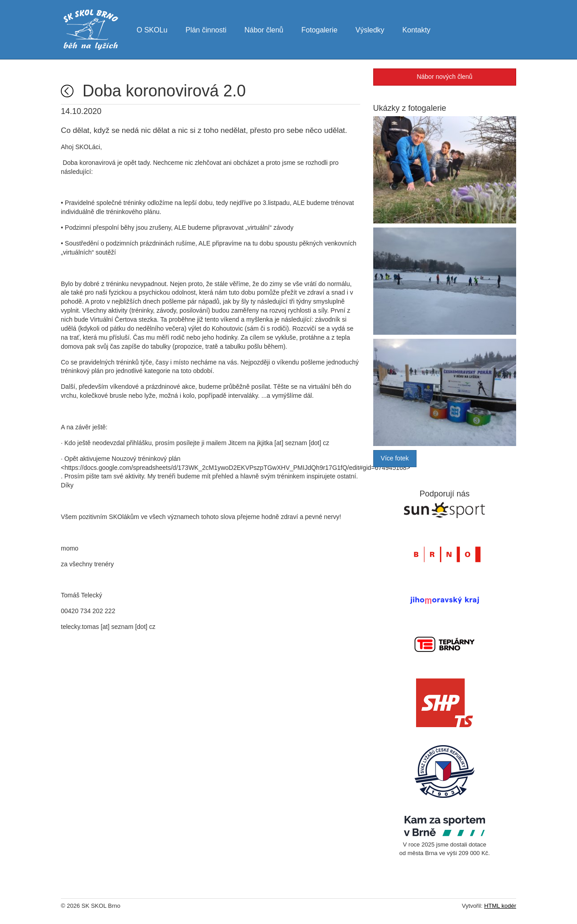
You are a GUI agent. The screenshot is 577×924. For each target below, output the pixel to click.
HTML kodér (500, 906)
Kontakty (417, 29)
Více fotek (395, 458)
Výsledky (370, 29)
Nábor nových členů (444, 77)
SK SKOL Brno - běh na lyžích (91, 30)
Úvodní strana (67, 91)
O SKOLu (152, 29)
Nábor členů (264, 29)
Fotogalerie (319, 29)
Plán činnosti (206, 29)
